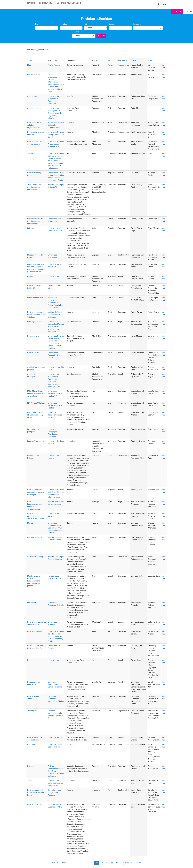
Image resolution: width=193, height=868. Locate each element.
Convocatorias (46, 3)
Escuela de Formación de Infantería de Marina (56, 699)
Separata (31, 153)
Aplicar (101, 36)
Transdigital (32, 711)
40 (102, 863)
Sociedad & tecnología (36, 557)
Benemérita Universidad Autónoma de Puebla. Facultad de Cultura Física (55, 303)
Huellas (30, 276)
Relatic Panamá (54, 65)
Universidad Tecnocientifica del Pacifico (55, 405)
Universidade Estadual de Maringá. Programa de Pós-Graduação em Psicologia (56, 326)
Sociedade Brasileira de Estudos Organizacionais (56, 125)
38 (92, 863)
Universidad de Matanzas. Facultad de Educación (56, 783)
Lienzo (30, 660)
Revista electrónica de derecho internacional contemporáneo (36, 492)
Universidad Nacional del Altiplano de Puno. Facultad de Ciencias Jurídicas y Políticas (56, 636)
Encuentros (32, 603)
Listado (178, 12)
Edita (150, 60)
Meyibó (30, 523)
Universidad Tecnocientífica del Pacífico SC (55, 393)
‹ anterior (65, 863)
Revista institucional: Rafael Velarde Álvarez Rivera (36, 793)
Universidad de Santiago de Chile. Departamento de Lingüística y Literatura (55, 113)
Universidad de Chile (56, 737)
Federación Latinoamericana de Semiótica (56, 769)
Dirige (134, 60)
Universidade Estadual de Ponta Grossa (55, 355)
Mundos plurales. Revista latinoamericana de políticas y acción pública (35, 581)
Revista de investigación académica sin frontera (36, 516)
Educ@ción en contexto (36, 441)
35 (76, 863)
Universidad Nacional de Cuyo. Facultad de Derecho (56, 135)
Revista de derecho (35, 631)
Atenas (30, 781)
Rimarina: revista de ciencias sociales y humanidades (35, 221)
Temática (63, 24)
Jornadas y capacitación (69, 3)
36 (81, 863)
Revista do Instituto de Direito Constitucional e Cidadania (36, 315)
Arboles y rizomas (34, 108)
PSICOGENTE (32, 744)
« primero (54, 863)
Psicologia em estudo (36, 322)
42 (112, 863)
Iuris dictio (31, 228)
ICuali (29, 65)
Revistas (31, 3)
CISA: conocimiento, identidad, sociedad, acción (35, 415)
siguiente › (129, 863)
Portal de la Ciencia (35, 537)
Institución (137, 24)
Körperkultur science (35, 298)
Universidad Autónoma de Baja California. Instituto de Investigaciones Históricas (55, 528)
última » (139, 863)
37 (87, 863)
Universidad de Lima (56, 660)
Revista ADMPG (33, 353)
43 (117, 863)
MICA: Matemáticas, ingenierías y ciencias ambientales (36, 393)
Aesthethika (32, 96)
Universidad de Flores (56, 276)
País (86, 24)
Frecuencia (76, 32)
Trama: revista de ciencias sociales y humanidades (34, 187)
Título (37, 24)
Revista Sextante (34, 804)
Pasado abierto (33, 336)
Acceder (162, 4)
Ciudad (112, 24)
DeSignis (31, 766)
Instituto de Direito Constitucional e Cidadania (55, 315)
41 (107, 863)
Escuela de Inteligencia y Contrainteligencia (55, 684)
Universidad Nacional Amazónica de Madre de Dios (56, 144)
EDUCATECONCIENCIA (36, 403)
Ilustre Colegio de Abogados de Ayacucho (55, 793)
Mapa (189, 12)
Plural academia (34, 75)
